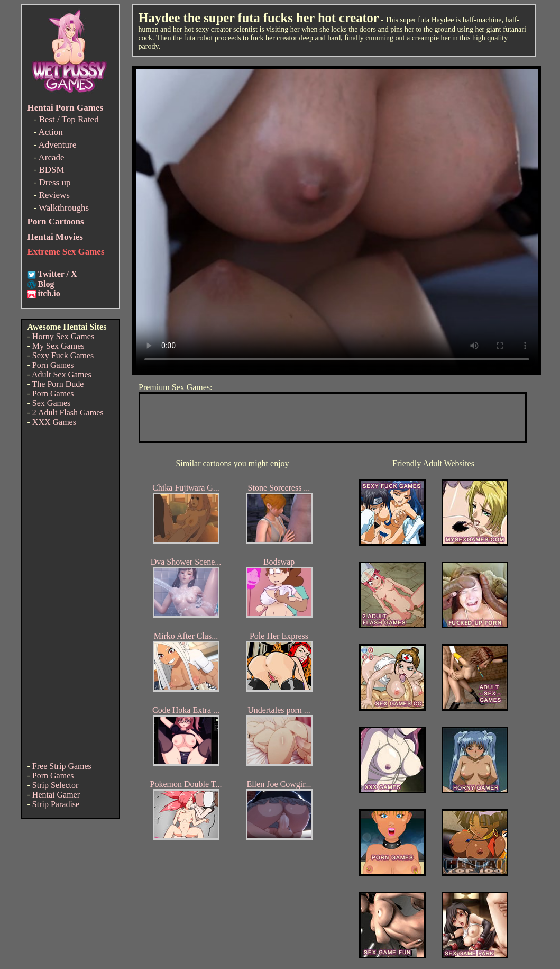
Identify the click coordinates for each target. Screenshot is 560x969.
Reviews (54, 195)
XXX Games (54, 422)
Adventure (57, 145)
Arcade (51, 157)
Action (50, 132)
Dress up (54, 182)
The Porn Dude (58, 384)
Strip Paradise (56, 804)
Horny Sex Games (63, 336)
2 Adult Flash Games (68, 413)
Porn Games (53, 365)
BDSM (51, 170)
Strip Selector (56, 785)
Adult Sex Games (62, 374)
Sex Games (51, 403)
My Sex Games (58, 346)
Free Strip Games (62, 766)
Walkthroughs (64, 208)
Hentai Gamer (56, 795)
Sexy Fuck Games (63, 355)
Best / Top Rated (68, 119)
